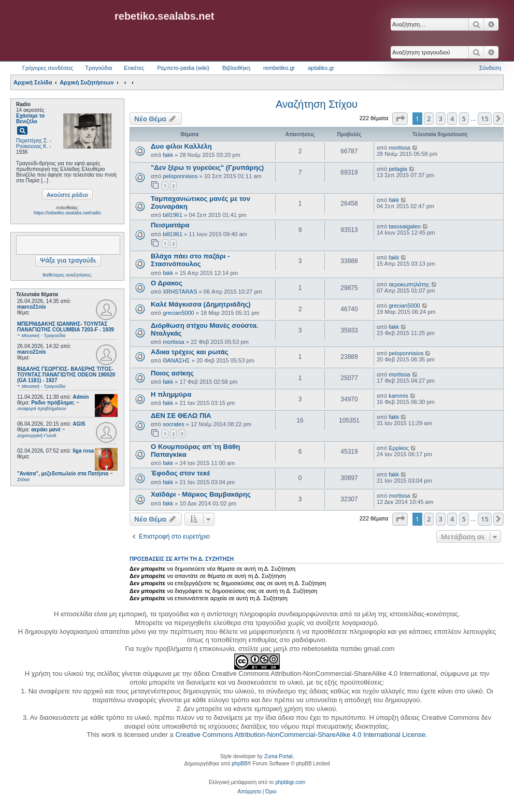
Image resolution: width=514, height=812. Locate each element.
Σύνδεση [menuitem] (490, 68)
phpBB (239, 764)
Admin (81, 397)
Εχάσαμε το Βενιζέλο (30, 119)
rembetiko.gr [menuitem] (279, 68)
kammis (398, 396)
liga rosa (83, 451)
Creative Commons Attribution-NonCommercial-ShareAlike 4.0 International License (300, 735)
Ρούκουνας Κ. (32, 146)
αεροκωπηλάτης (409, 284)
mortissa (399, 148)
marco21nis (32, 307)
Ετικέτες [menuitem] (134, 68)
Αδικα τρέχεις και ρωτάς (190, 352)
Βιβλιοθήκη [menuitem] (236, 68)
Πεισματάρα (170, 225)
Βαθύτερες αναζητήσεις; (67, 275)
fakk (168, 155)
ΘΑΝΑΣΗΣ (176, 360)
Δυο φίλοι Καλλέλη (181, 146)
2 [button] (429, 119)
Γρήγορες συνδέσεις (48, 68)
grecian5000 (179, 313)
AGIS (79, 424)
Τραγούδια (98, 68)
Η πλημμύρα (171, 394)
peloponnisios (180, 176)
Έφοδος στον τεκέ (180, 473)
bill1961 (173, 215)
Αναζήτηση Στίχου (317, 104)
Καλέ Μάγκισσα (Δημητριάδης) (201, 304)
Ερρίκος (399, 448)
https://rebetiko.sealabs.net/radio (67, 213)
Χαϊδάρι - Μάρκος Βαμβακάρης (201, 494)
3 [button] (441, 119)
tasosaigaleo (405, 226)
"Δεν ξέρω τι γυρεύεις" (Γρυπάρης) (207, 168)
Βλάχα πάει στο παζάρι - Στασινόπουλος (190, 260)
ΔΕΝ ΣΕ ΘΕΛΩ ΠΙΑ (181, 416)
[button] (400, 119)
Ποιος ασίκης (172, 373)
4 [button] (452, 119)
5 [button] (464, 119)
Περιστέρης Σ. (32, 141)
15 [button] (485, 119)
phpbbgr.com (290, 782)
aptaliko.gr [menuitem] (321, 68)
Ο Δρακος (167, 283)
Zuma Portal (278, 756)
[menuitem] (249, 792)
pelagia (398, 169)
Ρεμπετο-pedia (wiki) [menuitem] (183, 68)
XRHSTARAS (180, 292)
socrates (174, 424)
